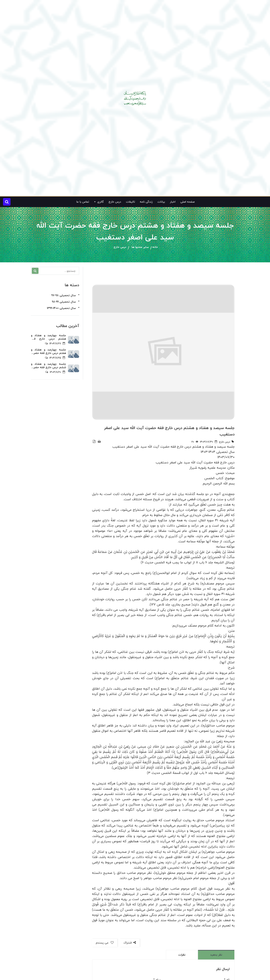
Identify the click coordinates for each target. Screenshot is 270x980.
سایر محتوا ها (140, 247)
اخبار (173, 202)
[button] (7, 202)
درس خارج (115, 202)
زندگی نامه (146, 202)
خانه (155, 247)
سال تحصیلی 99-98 (64, 302)
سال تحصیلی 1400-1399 (61, 308)
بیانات (161, 202)
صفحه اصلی (187, 202)
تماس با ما (83, 202)
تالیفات (130, 202)
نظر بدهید (216, 955)
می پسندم (105, 943)
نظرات (182, 955)
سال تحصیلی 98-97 (64, 295)
